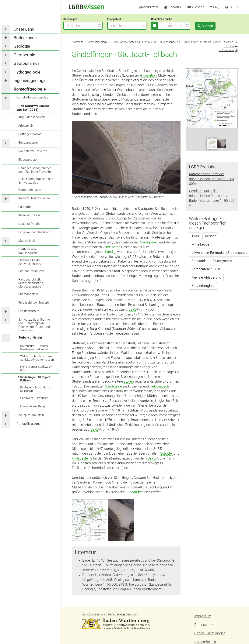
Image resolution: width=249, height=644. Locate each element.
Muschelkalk (27, 241)
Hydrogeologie (27, 72)
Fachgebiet (123, 19)
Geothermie (24, 55)
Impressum (203, 616)
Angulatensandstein (32, 117)
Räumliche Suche (170, 19)
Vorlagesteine (82, 458)
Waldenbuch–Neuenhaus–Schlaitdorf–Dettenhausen (37, 358)
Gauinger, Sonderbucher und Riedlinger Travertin (35, 170)
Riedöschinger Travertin (35, 303)
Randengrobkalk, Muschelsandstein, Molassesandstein (31, 283)
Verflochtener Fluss (206, 269)
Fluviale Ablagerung (206, 277)
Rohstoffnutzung (28, 424)
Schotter (167, 453)
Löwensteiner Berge (33, 406)
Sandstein (199, 261)
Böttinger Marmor (30, 134)
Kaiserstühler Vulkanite (34, 198)
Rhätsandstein (28, 294)
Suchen (216, 26)
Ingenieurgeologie (30, 81)
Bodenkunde (25, 38)
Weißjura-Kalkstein (31, 415)
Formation (149, 75)
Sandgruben (149, 242)
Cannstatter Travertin (33, 151)
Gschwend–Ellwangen (34, 398)
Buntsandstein (28, 143)
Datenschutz (204, 625)
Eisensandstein (29, 160)
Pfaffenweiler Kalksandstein (28, 251)
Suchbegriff (79, 19)
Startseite (78, 42)
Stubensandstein (30, 337)
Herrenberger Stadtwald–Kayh (36, 368)
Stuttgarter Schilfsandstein (158, 209)
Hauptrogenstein (30, 190)
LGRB (133, 309)
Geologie (22, 46)
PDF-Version (226, 50)
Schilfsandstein (29, 311)
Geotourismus (27, 63)
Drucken (229, 46)
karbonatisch (159, 386)
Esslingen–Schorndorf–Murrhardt (35, 389)
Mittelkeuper (167, 75)
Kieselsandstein (29, 215)
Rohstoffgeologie (30, 89)
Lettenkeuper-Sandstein (34, 232)
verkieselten (112, 247)
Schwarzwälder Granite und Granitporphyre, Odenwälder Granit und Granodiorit (34, 325)
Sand (109, 252)
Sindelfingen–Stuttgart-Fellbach (36, 379)
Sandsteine (114, 386)
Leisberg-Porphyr (30, 224)
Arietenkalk (26, 126)
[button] (135, 26)
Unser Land (24, 29)
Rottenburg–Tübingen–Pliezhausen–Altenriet (35, 348)
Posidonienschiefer (31, 271)
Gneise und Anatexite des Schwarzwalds (36, 181)
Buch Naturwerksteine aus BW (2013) (33, 108)
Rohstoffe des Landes (32, 97)
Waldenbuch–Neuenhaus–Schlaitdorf (145, 90)
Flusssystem (222, 261)
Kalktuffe (25, 207)
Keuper (210, 236)
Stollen (129, 381)
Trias (195, 236)
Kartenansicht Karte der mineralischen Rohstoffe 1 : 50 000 (211, 179)
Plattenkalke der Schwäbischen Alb (31, 262)
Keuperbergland (203, 286)
